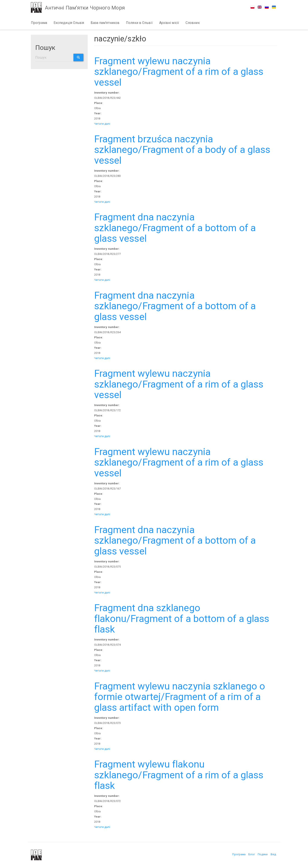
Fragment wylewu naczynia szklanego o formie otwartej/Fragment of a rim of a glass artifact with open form (180, 697)
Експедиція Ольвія (69, 23)
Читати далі (102, 124)
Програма (39, 23)
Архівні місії (169, 23)
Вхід (273, 854)
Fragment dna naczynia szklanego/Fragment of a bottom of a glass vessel (175, 228)
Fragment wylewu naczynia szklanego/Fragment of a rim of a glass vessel (179, 72)
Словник (193, 23)
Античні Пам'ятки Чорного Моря (85, 8)
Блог (252, 854)
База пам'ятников (105, 23)
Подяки (263, 854)
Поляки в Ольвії (139, 23)
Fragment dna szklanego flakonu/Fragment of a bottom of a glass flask (182, 618)
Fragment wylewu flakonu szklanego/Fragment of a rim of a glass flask (179, 775)
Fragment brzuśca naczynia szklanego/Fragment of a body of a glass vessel (182, 150)
